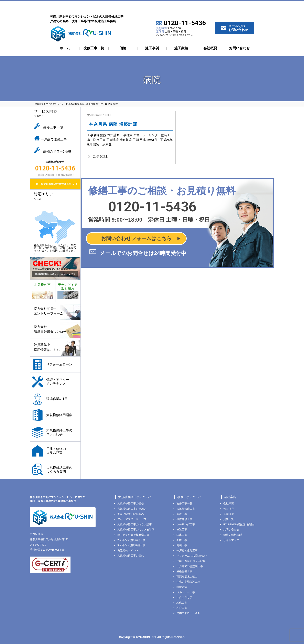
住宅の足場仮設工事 (188, 582)
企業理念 (229, 514)
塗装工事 (182, 530)
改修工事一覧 (94, 48)
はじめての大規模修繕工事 (133, 535)
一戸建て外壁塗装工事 (190, 566)
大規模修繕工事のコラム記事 (135, 524)
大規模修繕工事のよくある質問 (136, 530)
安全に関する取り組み (131, 514)
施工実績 (181, 48)
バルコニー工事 (186, 592)
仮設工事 (182, 514)
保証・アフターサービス (132, 519)
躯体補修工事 (184, 519)
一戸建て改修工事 (187, 551)
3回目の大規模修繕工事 (131, 545)
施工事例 (152, 48)
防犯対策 (182, 587)
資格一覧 (229, 519)
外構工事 (182, 540)
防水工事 (182, 535)
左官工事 (182, 608)
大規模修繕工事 (186, 509)
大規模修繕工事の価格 (131, 503)
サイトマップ (231, 540)
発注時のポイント (128, 551)
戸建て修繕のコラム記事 (191, 561)
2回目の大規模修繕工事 (131, 540)
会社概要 (210, 48)
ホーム (65, 48)
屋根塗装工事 (184, 571)
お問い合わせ (239, 48)
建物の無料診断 (233, 535)
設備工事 (182, 603)
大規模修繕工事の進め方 (132, 509)
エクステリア (184, 597)
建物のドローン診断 (188, 613)
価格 (123, 48)
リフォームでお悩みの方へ (192, 556)
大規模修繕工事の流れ (131, 556)
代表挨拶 (229, 509)
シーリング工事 (186, 524)
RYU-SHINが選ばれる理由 (239, 524)
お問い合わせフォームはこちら (136, 240)
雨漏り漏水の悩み (187, 577)
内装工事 (182, 545)
